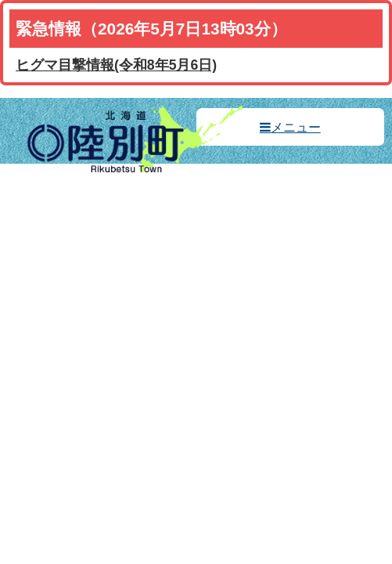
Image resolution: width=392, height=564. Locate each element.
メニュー (296, 127)
